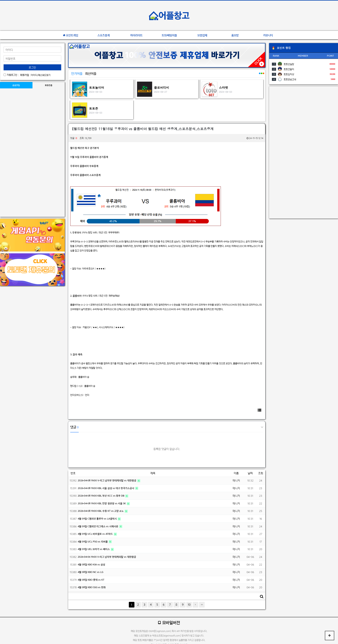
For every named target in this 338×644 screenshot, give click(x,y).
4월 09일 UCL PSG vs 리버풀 (93, 542)
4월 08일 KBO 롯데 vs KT (91, 580)
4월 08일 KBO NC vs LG (91, 572)
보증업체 (202, 35)
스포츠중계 (104, 35)
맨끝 (202, 605)
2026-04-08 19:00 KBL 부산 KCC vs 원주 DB (101, 496)
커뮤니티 (268, 35)
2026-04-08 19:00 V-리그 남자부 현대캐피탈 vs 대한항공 (107, 480)
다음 (195, 605)
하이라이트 (136, 35)
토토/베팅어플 (169, 35)
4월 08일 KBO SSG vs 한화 (92, 587)
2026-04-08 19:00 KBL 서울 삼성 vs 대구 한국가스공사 (106, 488)
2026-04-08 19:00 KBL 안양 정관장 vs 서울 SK (102, 503)
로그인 (32, 67)
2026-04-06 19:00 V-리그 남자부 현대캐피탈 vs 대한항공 (107, 557)
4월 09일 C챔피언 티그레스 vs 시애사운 (98, 526)
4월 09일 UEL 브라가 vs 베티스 (94, 549)
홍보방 (235, 35)
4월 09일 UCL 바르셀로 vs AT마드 (96, 534)
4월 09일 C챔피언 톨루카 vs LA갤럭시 (98, 519)
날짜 (250, 473)
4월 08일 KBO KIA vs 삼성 (91, 565)
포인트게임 (71, 35)
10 (189, 605)
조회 (261, 473)
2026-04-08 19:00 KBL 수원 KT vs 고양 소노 (101, 511)
